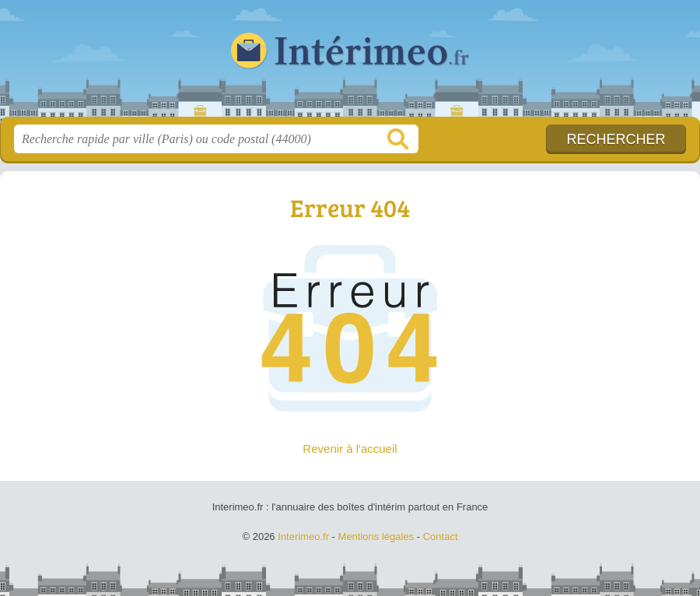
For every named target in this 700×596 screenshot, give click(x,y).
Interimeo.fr (350, 64)
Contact (441, 536)
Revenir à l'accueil (350, 449)
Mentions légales (376, 536)
